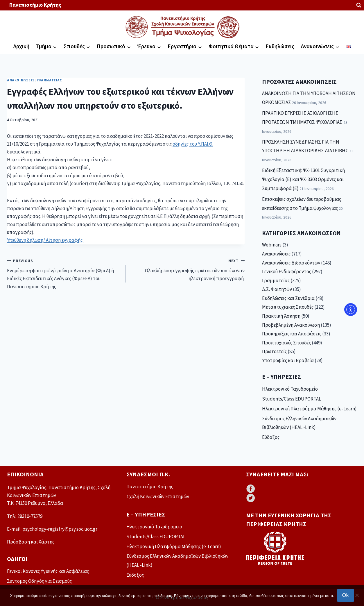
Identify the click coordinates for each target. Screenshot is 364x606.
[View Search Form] (359, 5)
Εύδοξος (271, 437)
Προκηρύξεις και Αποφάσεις (292, 334)
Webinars (272, 245)
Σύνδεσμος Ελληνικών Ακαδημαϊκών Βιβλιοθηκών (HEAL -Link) (299, 423)
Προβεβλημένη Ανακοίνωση (291, 325)
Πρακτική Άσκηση (281, 316)
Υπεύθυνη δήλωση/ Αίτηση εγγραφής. (45, 240)
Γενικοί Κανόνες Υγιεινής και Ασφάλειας (48, 571)
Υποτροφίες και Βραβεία (288, 361)
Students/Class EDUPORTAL (292, 399)
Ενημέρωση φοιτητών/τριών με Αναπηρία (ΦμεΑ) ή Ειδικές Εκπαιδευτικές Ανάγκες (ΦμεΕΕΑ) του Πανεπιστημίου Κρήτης (64, 274)
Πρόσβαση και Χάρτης (31, 542)
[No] (357, 595)
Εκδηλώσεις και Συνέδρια (288, 298)
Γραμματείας (50, 80)
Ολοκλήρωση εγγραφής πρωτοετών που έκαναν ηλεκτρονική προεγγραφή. (188, 270)
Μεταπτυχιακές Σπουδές (288, 307)
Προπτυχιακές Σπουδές (286, 343)
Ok (346, 595)
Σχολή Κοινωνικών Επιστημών (158, 497)
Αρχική (21, 47)
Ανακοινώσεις (21, 80)
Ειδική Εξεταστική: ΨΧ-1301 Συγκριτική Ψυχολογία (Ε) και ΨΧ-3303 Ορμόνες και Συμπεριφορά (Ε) (303, 179)
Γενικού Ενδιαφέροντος (287, 272)
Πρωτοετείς (274, 352)
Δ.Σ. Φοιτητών (277, 289)
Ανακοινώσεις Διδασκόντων (291, 263)
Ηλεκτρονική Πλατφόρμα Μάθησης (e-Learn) (309, 409)
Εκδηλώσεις (280, 47)
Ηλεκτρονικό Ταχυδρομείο (290, 389)
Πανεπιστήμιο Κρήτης (35, 5)
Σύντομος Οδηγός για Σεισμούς (39, 581)
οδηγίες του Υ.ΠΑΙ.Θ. (193, 144)
